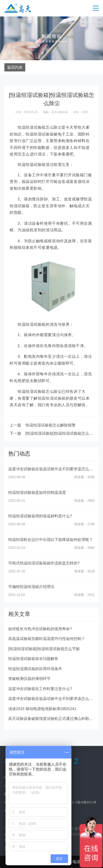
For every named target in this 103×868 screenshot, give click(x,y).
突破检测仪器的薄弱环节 (29, 679)
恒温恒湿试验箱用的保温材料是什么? (40, 516)
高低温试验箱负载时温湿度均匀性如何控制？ (47, 639)
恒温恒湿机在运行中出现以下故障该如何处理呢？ (51, 540)
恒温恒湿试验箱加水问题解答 (33, 659)
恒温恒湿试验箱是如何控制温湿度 (37, 492)
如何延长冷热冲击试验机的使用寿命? (40, 629)
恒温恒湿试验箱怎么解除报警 (51, 425)
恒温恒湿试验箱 (52, 398)
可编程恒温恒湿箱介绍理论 (31, 587)
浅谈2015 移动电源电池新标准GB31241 (42, 709)
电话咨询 (77, 862)
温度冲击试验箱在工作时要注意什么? (40, 689)
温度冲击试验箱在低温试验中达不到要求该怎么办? (52, 469)
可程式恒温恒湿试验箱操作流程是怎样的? (44, 563)
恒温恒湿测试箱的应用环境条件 (35, 669)
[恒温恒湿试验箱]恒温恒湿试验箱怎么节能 (44, 649)
